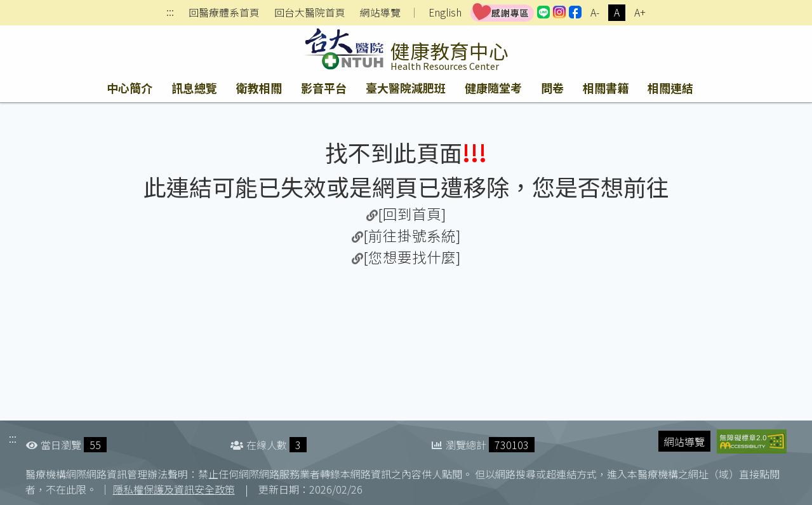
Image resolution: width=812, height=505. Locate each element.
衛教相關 (259, 88)
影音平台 (324, 88)
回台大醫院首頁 (310, 13)
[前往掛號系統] (412, 235)
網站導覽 (380, 13)
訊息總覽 (194, 88)
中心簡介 (130, 88)
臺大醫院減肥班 (406, 88)
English (445, 12)
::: (170, 13)
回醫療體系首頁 (224, 13)
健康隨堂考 (493, 88)
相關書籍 (606, 88)
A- (595, 12)
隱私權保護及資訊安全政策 (174, 489)
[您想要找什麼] (412, 257)
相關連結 (670, 88)
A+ (640, 12)
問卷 (552, 88)
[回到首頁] (412, 213)
